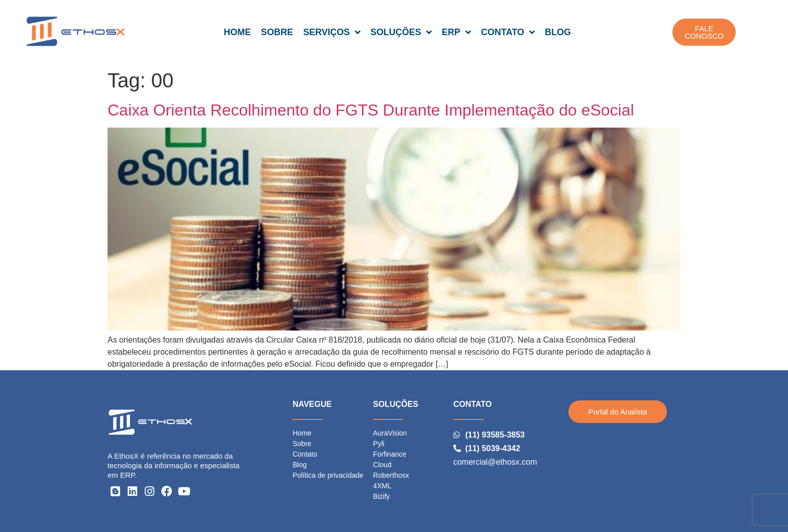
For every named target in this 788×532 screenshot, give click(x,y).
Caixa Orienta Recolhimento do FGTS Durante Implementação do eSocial (371, 110)
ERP (456, 32)
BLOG (558, 32)
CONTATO (508, 32)
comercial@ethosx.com (495, 462)
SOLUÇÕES (401, 32)
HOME (237, 32)
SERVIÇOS (332, 32)
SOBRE (277, 32)
